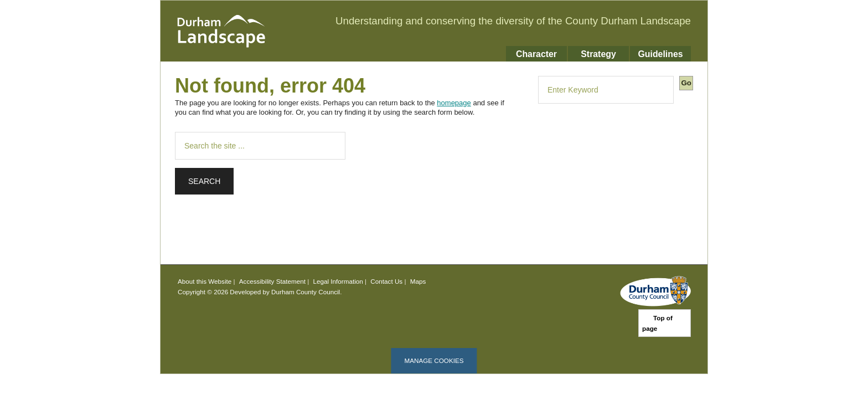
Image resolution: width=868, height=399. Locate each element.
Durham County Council (306, 292)
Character (536, 54)
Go (686, 83)
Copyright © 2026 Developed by (224, 292)
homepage (454, 103)
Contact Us (386, 281)
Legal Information (338, 281)
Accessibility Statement (272, 281)
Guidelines (660, 54)
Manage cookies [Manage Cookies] (434, 360)
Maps (418, 281)
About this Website (205, 281)
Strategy (598, 54)
